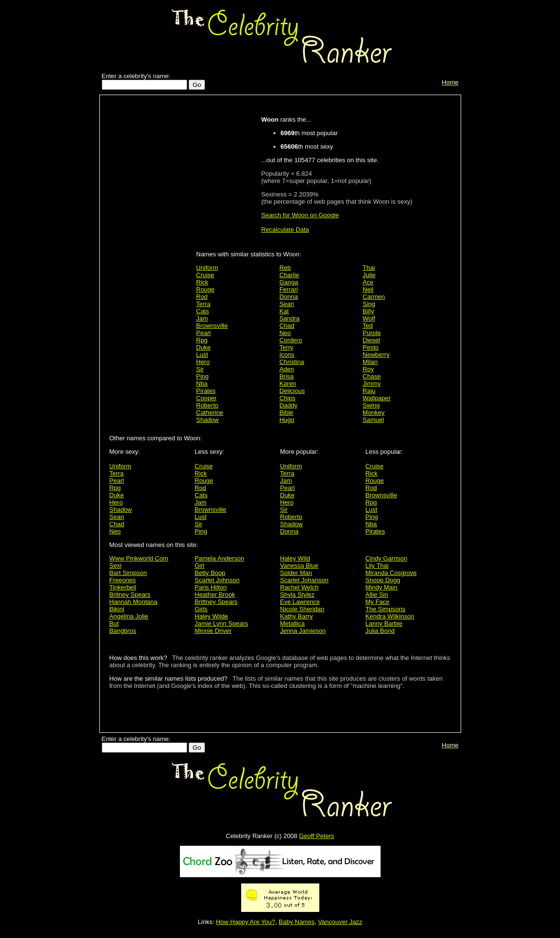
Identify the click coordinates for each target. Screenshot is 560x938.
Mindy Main (382, 587)
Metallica (293, 623)
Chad (287, 326)
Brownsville (212, 326)
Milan (370, 362)
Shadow (208, 420)
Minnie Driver (213, 631)
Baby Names (297, 922)
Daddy (288, 405)
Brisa (287, 376)
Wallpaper (377, 398)
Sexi (116, 566)
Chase (372, 376)
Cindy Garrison (387, 558)
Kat (284, 311)
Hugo (287, 420)
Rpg (202, 340)
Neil (368, 289)
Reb (285, 268)
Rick (202, 282)
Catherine (210, 413)
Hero (203, 362)
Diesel (371, 340)
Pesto (371, 347)
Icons (287, 355)
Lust (202, 355)
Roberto (207, 405)
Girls (201, 609)
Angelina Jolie (129, 616)
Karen (288, 384)
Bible (286, 413)
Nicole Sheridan (302, 609)
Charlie (289, 275)
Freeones (123, 580)
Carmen (374, 297)
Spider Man (296, 573)
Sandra (289, 318)
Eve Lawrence (300, 602)
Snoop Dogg (383, 580)
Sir (200, 369)
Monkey (374, 413)
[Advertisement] (150, 252)
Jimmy (372, 384)
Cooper (207, 398)
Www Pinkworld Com (139, 558)
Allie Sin (377, 595)
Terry (286, 347)
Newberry (376, 355)
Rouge (205, 289)
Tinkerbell (123, 587)
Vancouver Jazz (340, 922)
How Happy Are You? (246, 922)
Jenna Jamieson (303, 631)
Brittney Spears (216, 602)
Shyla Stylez (298, 595)
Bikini (117, 609)
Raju (369, 391)
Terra (204, 304)
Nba (202, 384)
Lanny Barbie (384, 623)
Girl (200, 566)
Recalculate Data (285, 230)
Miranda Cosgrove (391, 573)
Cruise (205, 275)
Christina (292, 362)
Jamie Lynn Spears (222, 623)
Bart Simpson (128, 573)
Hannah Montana (134, 602)
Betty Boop (210, 573)
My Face (378, 602)
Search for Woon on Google (300, 215)
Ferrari (288, 289)
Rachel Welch (300, 587)
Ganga (289, 282)
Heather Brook (215, 595)
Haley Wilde (212, 616)
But (114, 623)
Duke (204, 347)
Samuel (373, 420)
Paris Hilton (211, 587)
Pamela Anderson (220, 558)
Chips (287, 398)
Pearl (204, 333)
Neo (285, 333)
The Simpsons (386, 609)
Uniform (207, 268)
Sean (287, 304)
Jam (202, 318)
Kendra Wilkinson (390, 616)
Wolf (369, 318)
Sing (369, 304)
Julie (369, 275)
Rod (202, 297)
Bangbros (123, 631)
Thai (369, 268)
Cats (203, 311)
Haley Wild (295, 558)
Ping (203, 376)
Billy (369, 311)
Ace (368, 282)
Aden (287, 369)
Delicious (292, 391)
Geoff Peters (317, 836)
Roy (368, 369)
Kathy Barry (297, 616)
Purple (372, 333)
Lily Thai (377, 566)
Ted (368, 326)
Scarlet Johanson (304, 580)
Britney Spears (130, 595)
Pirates (206, 391)
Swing (371, 405)
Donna (288, 297)
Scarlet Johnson (217, 580)
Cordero (291, 340)
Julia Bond (380, 631)
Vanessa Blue (299, 566)
